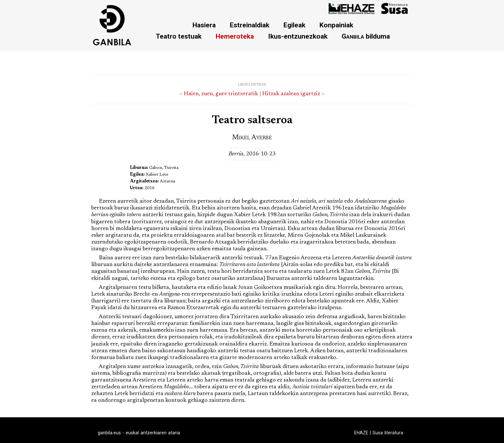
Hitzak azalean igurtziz (291, 94)
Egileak (294, 25)
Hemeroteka (235, 36)
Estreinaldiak (250, 25)
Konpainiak (336, 25)
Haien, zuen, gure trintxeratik (221, 94)
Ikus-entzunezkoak (298, 36)
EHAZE (361, 433)
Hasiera (204, 25)
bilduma (366, 36)
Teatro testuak (179, 36)
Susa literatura (388, 433)
